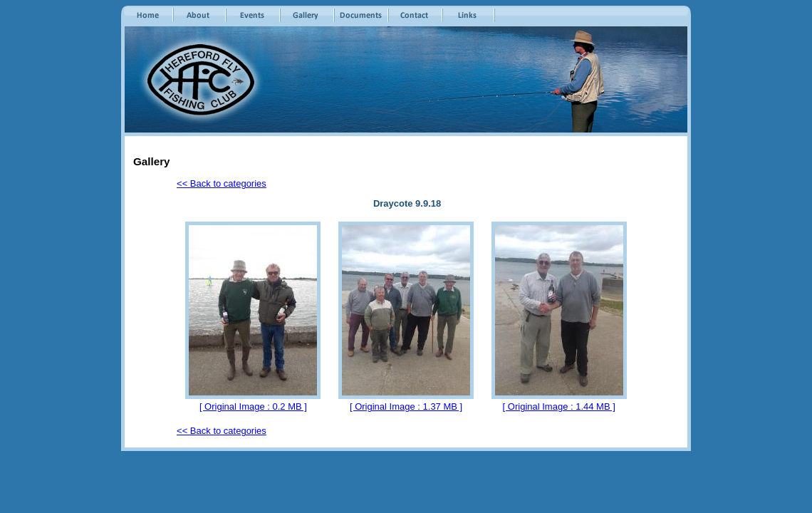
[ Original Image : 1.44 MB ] (559, 406)
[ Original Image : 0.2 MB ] (253, 406)
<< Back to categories (222, 183)
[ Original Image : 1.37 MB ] (406, 406)
